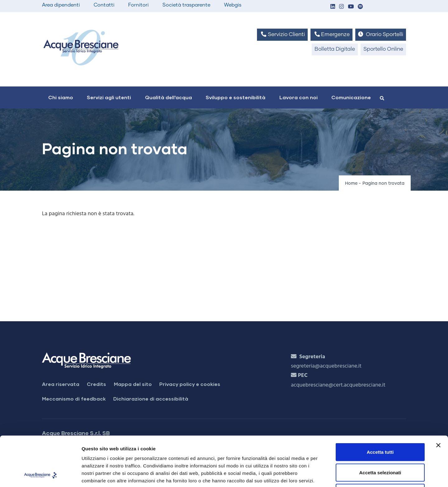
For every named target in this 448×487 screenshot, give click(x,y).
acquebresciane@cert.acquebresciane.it (338, 385)
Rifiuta (380, 446)
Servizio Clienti (282, 34)
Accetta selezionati (380, 426)
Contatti (104, 5)
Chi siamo (61, 97)
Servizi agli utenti (109, 97)
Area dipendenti (61, 5)
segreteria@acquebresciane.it (326, 366)
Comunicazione (351, 97)
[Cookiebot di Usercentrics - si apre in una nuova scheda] (40, 475)
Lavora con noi (299, 97)
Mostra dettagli (327, 475)
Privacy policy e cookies (190, 384)
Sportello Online (383, 49)
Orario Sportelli (381, 34)
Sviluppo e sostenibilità (236, 97)
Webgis (233, 5)
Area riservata (61, 384)
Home (351, 183)
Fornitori (138, 5)
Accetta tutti (380, 405)
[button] (333, 7)
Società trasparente (186, 5)
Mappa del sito (133, 384)
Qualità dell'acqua (168, 97)
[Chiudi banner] (438, 399)
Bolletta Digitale (335, 49)
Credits (96, 384)
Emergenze (331, 34)
